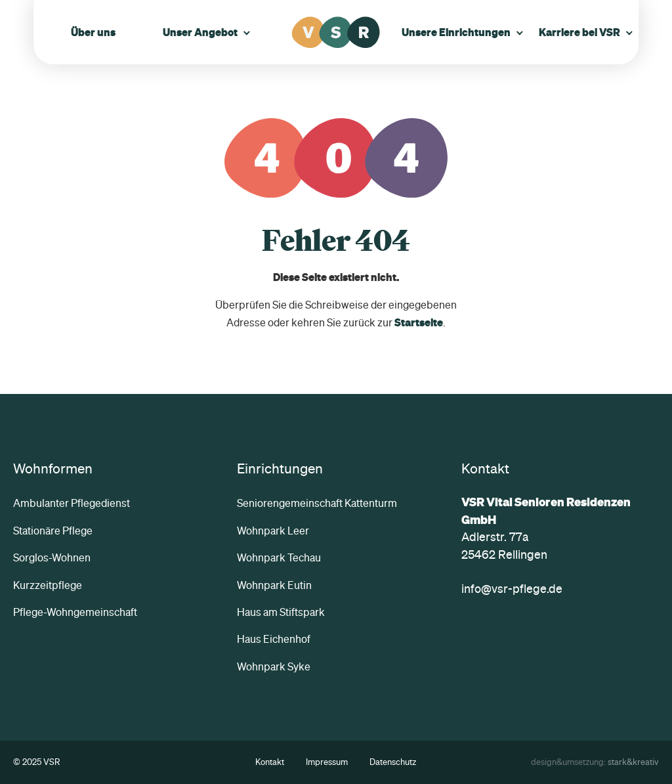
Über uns (93, 32)
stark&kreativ (633, 762)
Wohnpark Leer (273, 531)
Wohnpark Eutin (274, 585)
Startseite (419, 322)
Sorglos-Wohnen (52, 557)
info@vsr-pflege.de (512, 588)
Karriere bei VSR (579, 32)
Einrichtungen (280, 468)
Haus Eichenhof (274, 639)
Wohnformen (53, 468)
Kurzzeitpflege (48, 585)
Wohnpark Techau (279, 557)
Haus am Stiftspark (281, 612)
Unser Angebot (200, 32)
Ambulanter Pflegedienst (72, 503)
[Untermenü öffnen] (247, 32)
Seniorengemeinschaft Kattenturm (317, 503)
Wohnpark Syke (274, 666)
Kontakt (270, 762)
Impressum (327, 762)
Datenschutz (393, 762)
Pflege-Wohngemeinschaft (75, 612)
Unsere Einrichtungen (456, 32)
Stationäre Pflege (53, 531)
